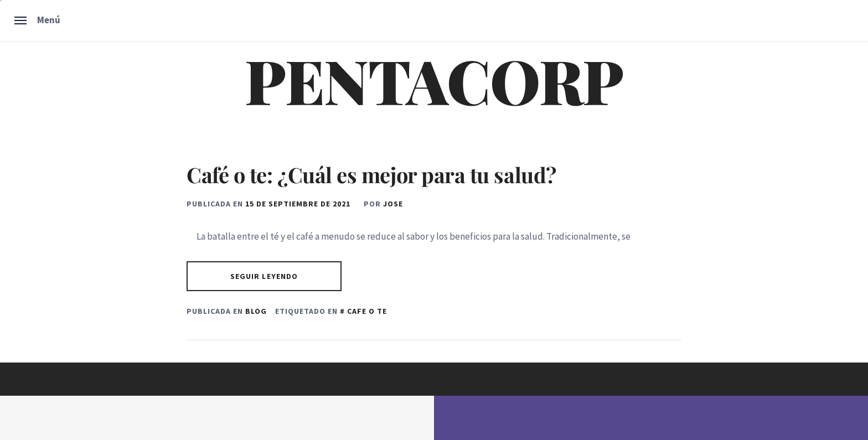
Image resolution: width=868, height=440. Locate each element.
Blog (256, 311)
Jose (393, 204)
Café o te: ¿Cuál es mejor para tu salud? (371, 175)
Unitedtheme (387, 418)
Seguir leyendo (264, 276)
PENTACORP (434, 80)
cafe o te (367, 311)
